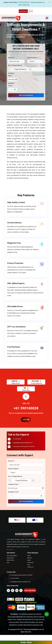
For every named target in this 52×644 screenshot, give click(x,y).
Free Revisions (14, 347)
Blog (29, 565)
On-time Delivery (14, 223)
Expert (29, 560)
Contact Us (30, 567)
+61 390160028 (17, 439)
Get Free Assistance (26, 95)
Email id (11, 58)
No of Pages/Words (15, 65)
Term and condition (12, 556)
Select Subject (33, 58)
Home (29, 556)
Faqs (8, 563)
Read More (10, 550)
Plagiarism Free (14, 243)
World (31, 11)
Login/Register (23, 11)
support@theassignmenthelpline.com (23, 443)
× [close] (49, 2)
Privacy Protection (15, 263)
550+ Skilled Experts (16, 283)
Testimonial (30, 563)
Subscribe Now (30, 590)
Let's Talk (26, 420)
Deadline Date (11, 75)
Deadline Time (11, 85)
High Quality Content (16, 202)
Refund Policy (10, 560)
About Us (30, 558)
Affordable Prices (15, 306)
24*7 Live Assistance (16, 327)
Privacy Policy (10, 558)
